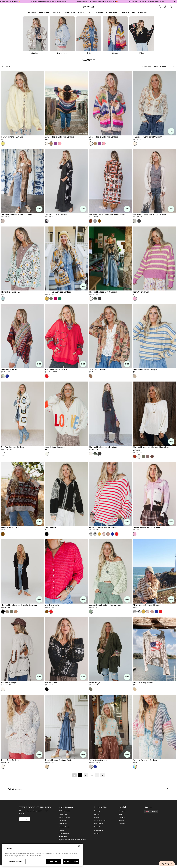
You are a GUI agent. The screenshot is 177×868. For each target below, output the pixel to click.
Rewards (97, 817)
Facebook (122, 817)
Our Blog (97, 814)
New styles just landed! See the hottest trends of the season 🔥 (101, 1)
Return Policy (63, 814)
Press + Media (98, 824)
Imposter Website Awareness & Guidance (72, 840)
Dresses (99, 13)
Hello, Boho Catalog (141, 13)
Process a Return (64, 817)
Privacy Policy (63, 824)
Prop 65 (61, 830)
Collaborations (98, 830)
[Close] (79, 846)
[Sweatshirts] (63, 36)
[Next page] (103, 775)
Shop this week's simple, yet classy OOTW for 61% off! (53, 1)
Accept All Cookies (71, 861)
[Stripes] (116, 36)
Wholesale (97, 827)
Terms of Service (64, 827)
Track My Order (64, 833)
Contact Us (62, 821)
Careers (96, 833)
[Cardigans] (35, 36)
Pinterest (122, 824)
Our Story (97, 811)
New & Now (31, 13)
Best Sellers (45, 13)
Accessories (111, 13)
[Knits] (89, 36)
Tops (91, 13)
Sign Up (25, 819)
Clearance (125, 13)
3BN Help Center (64, 811)
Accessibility (63, 836)
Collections (70, 13)
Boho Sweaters (88, 789)
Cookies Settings (15, 861)
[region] (42, 855)
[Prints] (143, 36)
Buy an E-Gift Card (100, 821)
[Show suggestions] (151, 811)
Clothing (57, 13)
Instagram (122, 811)
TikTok (121, 814)
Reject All (53, 861)
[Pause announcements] (175, 2)
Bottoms (82, 13)
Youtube (122, 821)
